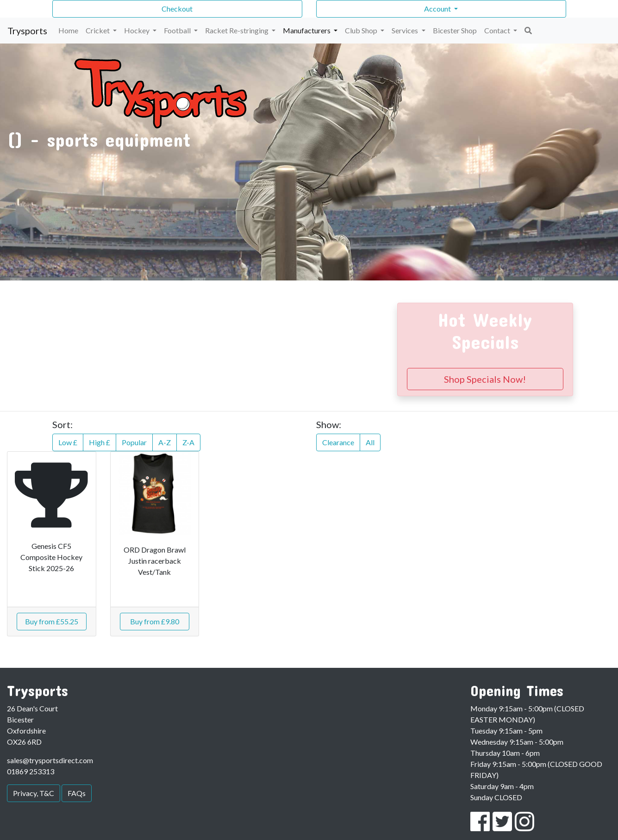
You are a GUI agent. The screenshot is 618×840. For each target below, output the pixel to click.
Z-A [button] (188, 442)
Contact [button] (498, 30)
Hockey (137, 30)
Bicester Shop (455, 30)
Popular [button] (134, 442)
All (370, 442)
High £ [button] (100, 442)
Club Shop (362, 30)
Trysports (27, 31)
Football (178, 30)
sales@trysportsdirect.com (50, 760)
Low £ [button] (68, 442)
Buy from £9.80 (155, 621)
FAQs (77, 793)
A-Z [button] (165, 442)
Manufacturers (307, 30)
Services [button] (406, 30)
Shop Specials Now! (485, 379)
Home (68, 30)
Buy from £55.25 (52, 621)
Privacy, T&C (34, 793)
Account (438, 9)
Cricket (98, 30)
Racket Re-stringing (237, 30)
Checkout (177, 9)
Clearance (338, 442)
